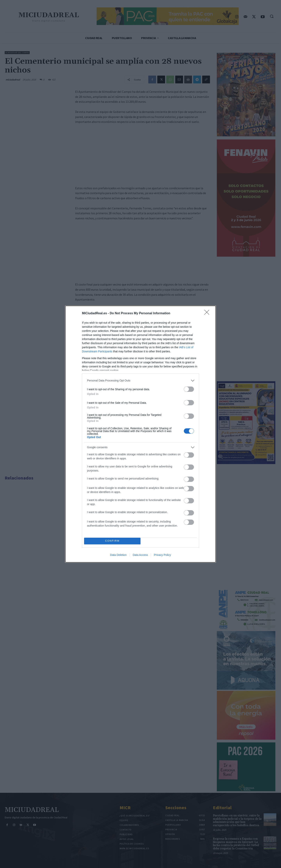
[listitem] (140, 381)
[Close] (208, 313)
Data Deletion (118, 555)
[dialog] (140, 434)
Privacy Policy (162, 555)
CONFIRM (112, 541)
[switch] (189, 389)
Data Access (140, 555)
